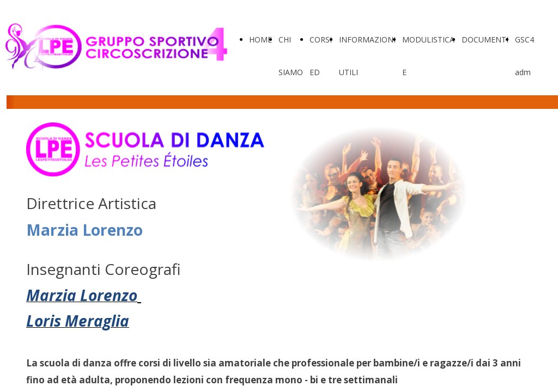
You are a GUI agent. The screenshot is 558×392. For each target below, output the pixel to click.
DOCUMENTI (485, 39)
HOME (260, 39)
